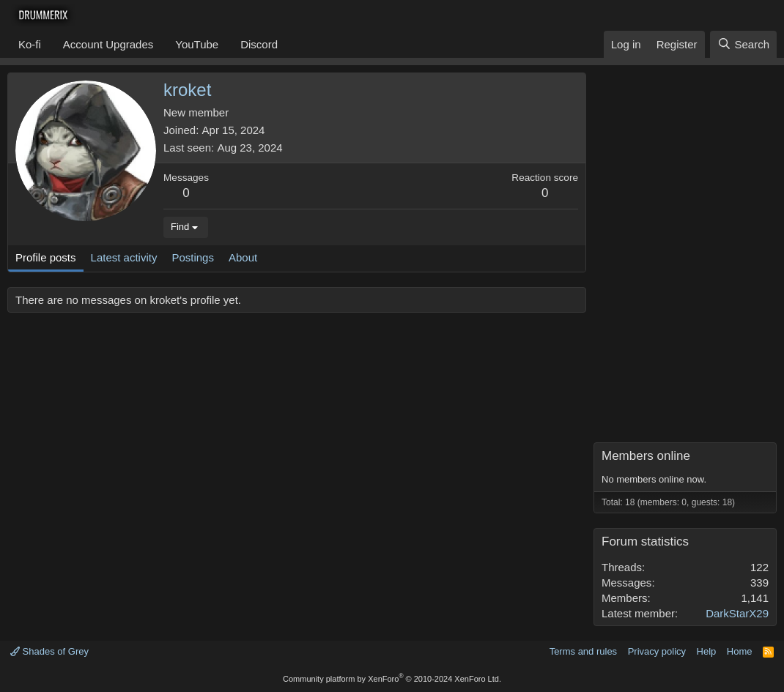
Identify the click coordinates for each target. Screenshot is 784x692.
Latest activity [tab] (124, 257)
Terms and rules (583, 651)
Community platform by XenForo (392, 679)
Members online (646, 456)
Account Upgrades (108, 44)
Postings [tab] (193, 257)
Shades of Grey (49, 651)
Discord (259, 44)
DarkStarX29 (737, 613)
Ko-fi (30, 44)
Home (740, 651)
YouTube (197, 44)
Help (707, 651)
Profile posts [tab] (46, 257)
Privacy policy (657, 651)
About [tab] (243, 257)
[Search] (743, 44)
